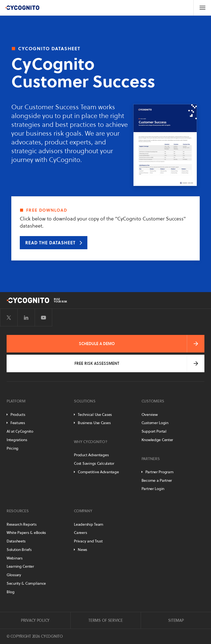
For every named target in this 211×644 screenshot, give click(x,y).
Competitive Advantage (98, 472)
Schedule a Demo (97, 344)
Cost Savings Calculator (94, 463)
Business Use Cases (94, 423)
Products (18, 415)
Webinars (15, 558)
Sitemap (176, 620)
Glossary (14, 575)
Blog (11, 592)
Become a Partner (157, 480)
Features (18, 423)
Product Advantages (91, 455)
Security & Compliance (26, 583)
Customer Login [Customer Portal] (155, 423)
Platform (16, 401)
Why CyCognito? (91, 442)
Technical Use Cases (95, 415)
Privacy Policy (35, 620)
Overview (150, 415)
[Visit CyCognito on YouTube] (43, 318)
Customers (153, 401)
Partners (151, 459)
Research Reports (22, 524)
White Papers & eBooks (26, 533)
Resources (18, 511)
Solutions (85, 401)
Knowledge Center (157, 440)
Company (83, 511)
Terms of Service (106, 620)
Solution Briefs (19, 550)
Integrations (17, 440)
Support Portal (154, 431)
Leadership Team (89, 524)
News (82, 550)
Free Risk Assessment (97, 363)
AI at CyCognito (20, 431)
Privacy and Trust (88, 541)
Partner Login (153, 489)
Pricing (13, 448)
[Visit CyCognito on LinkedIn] (26, 318)
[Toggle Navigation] (202, 8)
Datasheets (16, 541)
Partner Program (159, 472)
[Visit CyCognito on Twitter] (9, 318)
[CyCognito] (22, 8)
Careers (80, 533)
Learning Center (20, 566)
